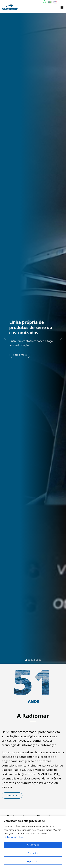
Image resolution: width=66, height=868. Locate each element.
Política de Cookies (14, 837)
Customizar (33, 853)
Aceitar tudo (33, 845)
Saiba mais (22, 355)
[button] (5, 338)
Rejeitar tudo (33, 861)
